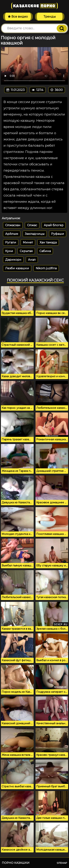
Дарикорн (13, 260)
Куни (9, 251)
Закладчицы (35, 234)
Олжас (32, 225)
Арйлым (12, 234)
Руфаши (58, 234)
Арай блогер (54, 225)
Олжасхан (13, 225)
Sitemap (62, 863)
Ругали (11, 242)
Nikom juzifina (46, 268)
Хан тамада (48, 242)
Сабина (45, 251)
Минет (28, 242)
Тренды (50, 17)
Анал (32, 260)
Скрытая (26, 251)
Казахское (34, 6)
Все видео (18, 17)
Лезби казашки (17, 268)
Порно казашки (16, 863)
